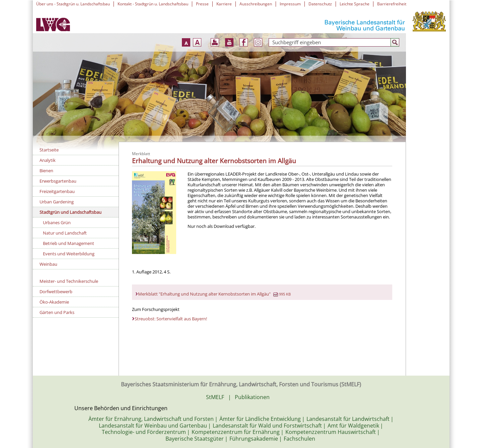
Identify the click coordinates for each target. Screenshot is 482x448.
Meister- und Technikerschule (69, 281)
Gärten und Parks (57, 312)
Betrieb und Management (68, 243)
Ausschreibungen (256, 4)
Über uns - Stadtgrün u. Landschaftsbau (73, 4)
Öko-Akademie (54, 302)
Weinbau (48, 264)
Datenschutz (320, 4)
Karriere (224, 4)
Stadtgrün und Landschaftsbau (71, 212)
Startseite (49, 150)
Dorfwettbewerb (56, 292)
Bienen (46, 171)
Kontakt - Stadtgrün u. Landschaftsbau (153, 4)
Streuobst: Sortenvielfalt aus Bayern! (171, 319)
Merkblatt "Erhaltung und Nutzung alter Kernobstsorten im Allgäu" (214, 294)
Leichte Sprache (355, 4)
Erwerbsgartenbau (58, 181)
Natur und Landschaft (65, 233)
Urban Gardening (57, 202)
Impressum (290, 4)
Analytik (48, 160)
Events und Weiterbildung (69, 254)
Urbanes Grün (57, 222)
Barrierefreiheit (392, 4)
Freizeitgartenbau (57, 191)
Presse (202, 4)
